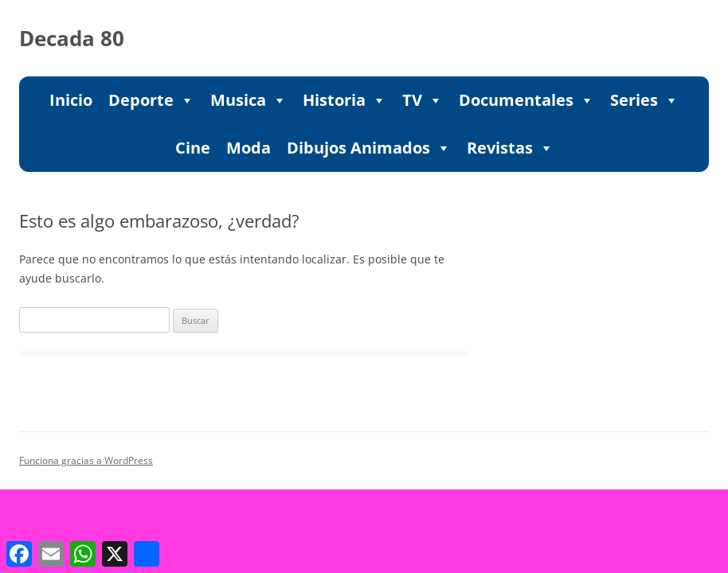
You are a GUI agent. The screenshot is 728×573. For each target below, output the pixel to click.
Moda (249, 148)
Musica (249, 100)
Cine (193, 148)
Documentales (526, 100)
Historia (344, 100)
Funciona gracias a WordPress (86, 460)
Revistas (510, 148)
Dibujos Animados (369, 148)
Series (644, 100)
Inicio (71, 100)
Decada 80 (72, 38)
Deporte (151, 100)
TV (423, 100)
